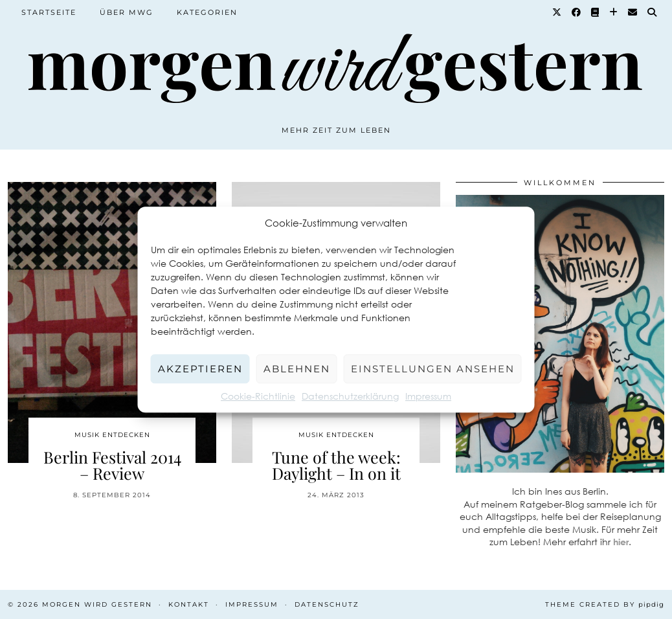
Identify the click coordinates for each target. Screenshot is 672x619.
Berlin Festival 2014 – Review (112, 465)
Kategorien (207, 12)
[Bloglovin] (614, 12)
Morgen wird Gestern (97, 604)
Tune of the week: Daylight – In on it (336, 465)
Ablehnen (297, 369)
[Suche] (653, 12)
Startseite (49, 12)
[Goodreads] (596, 12)
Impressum (428, 396)
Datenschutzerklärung (350, 396)
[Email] (633, 12)
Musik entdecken (112, 435)
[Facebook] (577, 12)
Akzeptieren (200, 369)
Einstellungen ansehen (433, 369)
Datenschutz (327, 604)
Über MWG (127, 12)
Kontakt (189, 604)
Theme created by (605, 604)
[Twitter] (557, 12)
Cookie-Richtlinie (258, 396)
